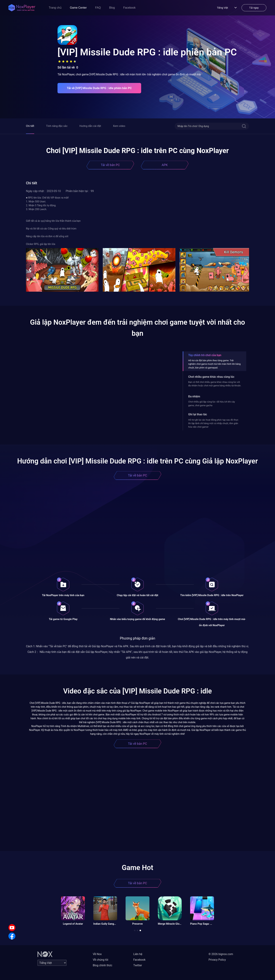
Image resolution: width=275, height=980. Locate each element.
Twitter (138, 965)
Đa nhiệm (194, 396)
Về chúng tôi (100, 960)
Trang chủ (55, 8)
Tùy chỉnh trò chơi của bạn (205, 355)
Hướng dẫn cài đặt (90, 126)
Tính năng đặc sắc (57, 126)
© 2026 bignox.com (221, 954)
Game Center (78, 8)
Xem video (119, 126)
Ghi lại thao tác (198, 414)
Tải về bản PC (110, 165)
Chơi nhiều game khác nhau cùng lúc (211, 377)
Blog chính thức (103, 965)
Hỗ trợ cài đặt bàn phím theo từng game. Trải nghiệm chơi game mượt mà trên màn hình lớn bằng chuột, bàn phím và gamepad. (214, 364)
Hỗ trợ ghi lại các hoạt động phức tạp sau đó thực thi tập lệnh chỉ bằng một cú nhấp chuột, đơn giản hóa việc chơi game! (213, 423)
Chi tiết (30, 126)
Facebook (129, 8)
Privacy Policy (217, 960)
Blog (112, 8)
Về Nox (97, 954)
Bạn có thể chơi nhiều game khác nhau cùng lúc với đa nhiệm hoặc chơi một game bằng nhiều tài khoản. (215, 384)
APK (165, 165)
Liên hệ (138, 954)
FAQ (98, 8)
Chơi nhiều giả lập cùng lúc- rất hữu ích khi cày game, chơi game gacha (212, 403)
